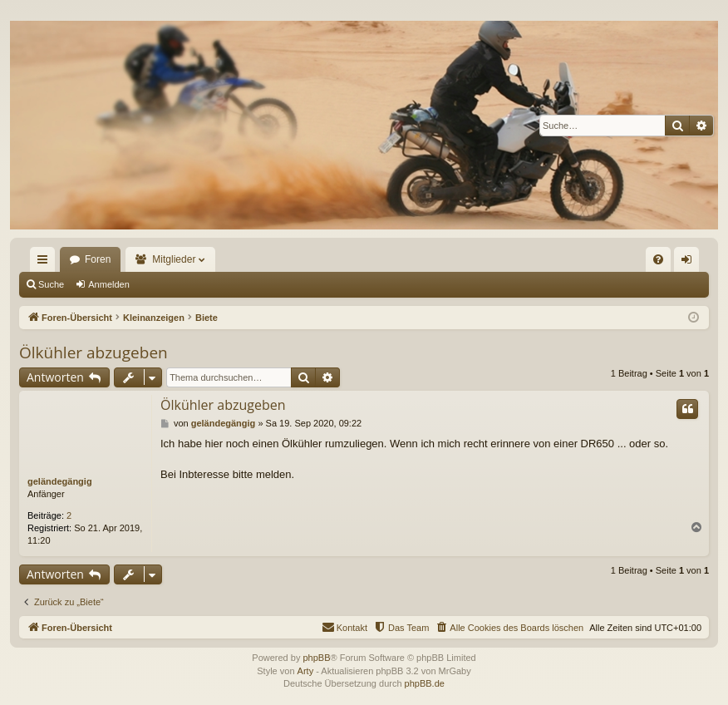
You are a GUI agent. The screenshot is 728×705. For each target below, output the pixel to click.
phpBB (316, 658)
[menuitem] (658, 259)
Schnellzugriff (46, 263)
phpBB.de (425, 683)
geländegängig (60, 481)
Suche (51, 284)
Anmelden (109, 284)
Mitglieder (174, 259)
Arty (306, 671)
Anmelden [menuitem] (690, 263)
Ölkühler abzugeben (93, 352)
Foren (98, 259)
